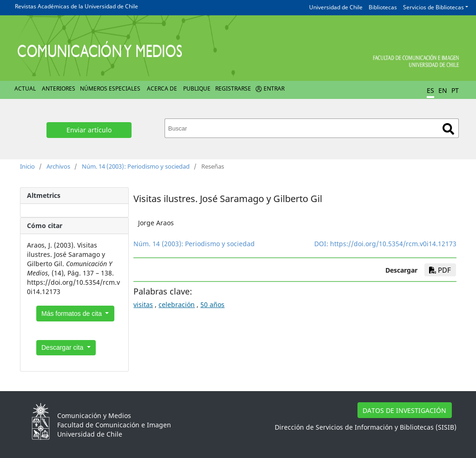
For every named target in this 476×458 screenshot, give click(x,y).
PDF (440, 270)
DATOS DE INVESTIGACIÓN (404, 410)
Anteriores (59, 88)
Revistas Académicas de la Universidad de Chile (76, 6)
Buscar (448, 129)
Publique (197, 88)
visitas (143, 304)
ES (430, 90)
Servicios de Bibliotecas (433, 7)
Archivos (58, 166)
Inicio (27, 166)
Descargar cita (63, 347)
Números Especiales (110, 88)
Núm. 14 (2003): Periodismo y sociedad (136, 166)
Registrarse (233, 88)
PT (455, 90)
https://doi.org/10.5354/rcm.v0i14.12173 (393, 244)
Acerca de (162, 88)
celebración (177, 304)
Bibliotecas (383, 7)
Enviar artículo (89, 130)
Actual (25, 88)
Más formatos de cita (73, 314)
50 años (212, 304)
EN (443, 90)
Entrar (274, 88)
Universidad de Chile (336, 7)
